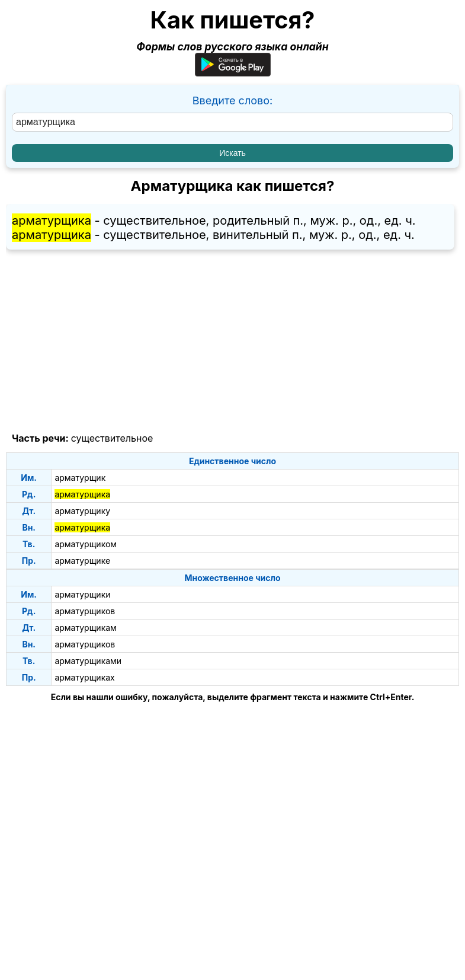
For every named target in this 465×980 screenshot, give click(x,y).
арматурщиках (84, 677)
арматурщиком (86, 544)
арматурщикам (85, 628)
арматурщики (82, 594)
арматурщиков (85, 611)
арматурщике (82, 561)
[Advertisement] (232, 341)
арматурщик (80, 478)
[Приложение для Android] (233, 73)
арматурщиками (88, 661)
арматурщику (82, 511)
